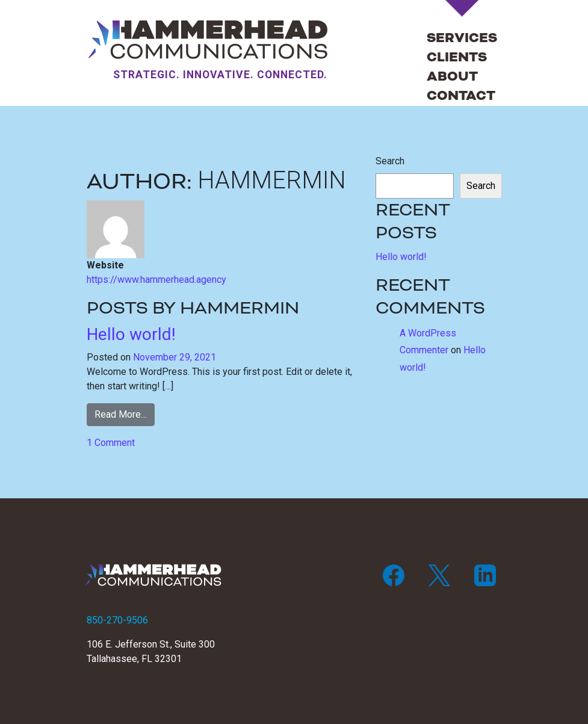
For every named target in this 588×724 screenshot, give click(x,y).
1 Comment (111, 443)
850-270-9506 (117, 620)
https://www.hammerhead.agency (156, 280)
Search (390, 161)
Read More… (121, 414)
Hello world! (131, 334)
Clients (457, 57)
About (452, 77)
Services (462, 38)
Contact (461, 96)
